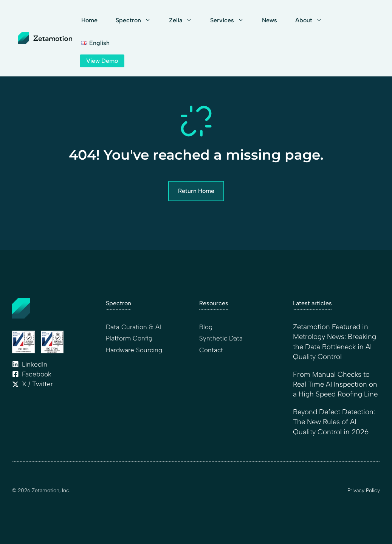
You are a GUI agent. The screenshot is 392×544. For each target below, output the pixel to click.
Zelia (185, 20)
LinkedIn (35, 364)
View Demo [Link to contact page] (102, 61)
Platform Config (129, 338)
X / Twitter (37, 384)
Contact (211, 350)
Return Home (196, 191)
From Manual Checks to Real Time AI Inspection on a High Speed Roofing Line (335, 384)
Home (89, 20)
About (313, 20)
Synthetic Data (221, 338)
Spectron (138, 20)
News (270, 20)
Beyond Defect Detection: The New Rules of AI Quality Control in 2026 (334, 422)
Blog (206, 327)
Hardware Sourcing (134, 350)
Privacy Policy (364, 490)
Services (232, 20)
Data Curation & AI (133, 327)
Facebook (37, 374)
